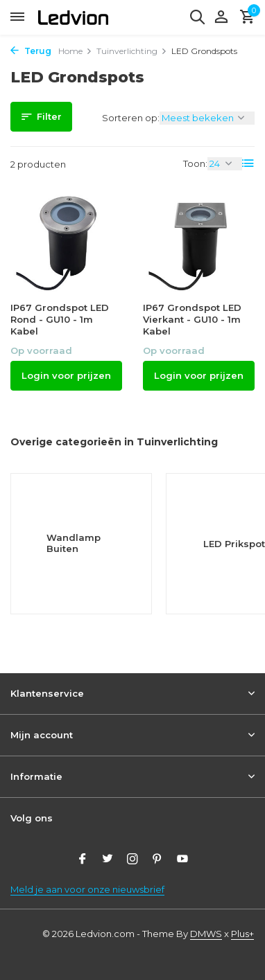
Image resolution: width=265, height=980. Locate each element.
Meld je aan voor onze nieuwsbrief (87, 889)
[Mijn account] (221, 17)
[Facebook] (83, 860)
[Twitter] (108, 860)
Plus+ (242, 934)
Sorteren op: (131, 118)
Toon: (195, 163)
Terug (31, 51)
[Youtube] (182, 860)
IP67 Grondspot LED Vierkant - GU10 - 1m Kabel (192, 319)
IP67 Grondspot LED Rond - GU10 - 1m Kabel (60, 319)
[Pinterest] (157, 860)
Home (75, 51)
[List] (248, 163)
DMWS (206, 934)
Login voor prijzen (66, 375)
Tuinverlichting (132, 51)
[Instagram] (132, 860)
